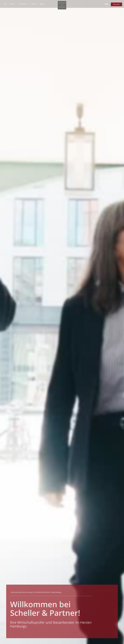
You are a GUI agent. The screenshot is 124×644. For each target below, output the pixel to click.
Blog (106, 4)
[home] (62, 5)
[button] (23, 4)
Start (5, 4)
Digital (42, 4)
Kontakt (116, 4)
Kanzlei (12, 4)
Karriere (34, 4)
